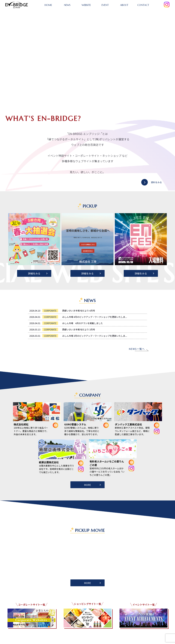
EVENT (105, 5)
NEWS (67, 5)
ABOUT (124, 5)
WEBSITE (86, 5)
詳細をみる (34, 273)
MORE (87, 485)
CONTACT (143, 5)
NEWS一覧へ (137, 349)
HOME (48, 5)
